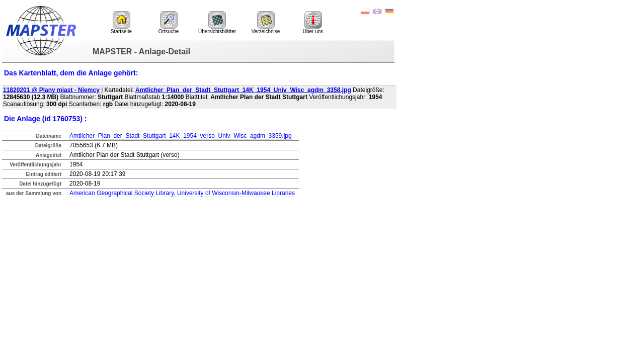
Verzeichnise (266, 23)
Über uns (313, 23)
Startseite (121, 23)
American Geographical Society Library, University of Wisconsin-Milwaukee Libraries (182, 193)
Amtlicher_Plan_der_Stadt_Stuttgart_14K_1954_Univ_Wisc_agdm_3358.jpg (243, 90)
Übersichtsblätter (217, 23)
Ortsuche (169, 23)
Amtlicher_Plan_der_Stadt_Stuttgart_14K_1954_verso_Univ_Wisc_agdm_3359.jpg (181, 136)
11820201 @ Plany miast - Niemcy (51, 90)
